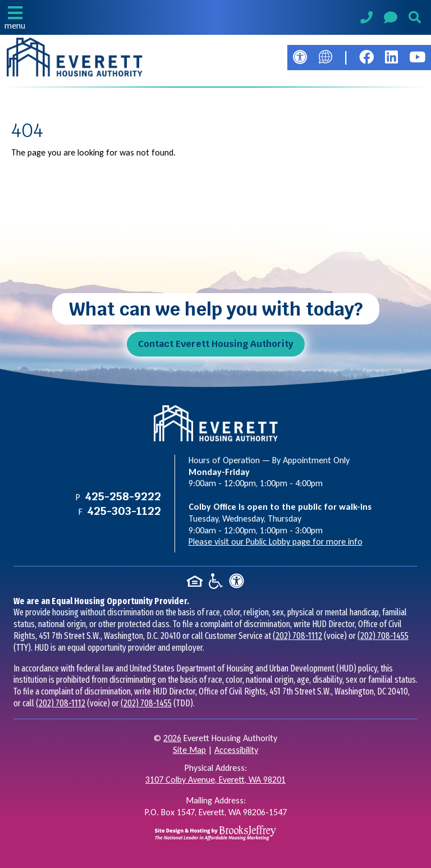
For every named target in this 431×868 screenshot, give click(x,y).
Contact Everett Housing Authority (216, 344)
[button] (15, 17)
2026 (172, 738)
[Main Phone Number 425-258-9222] (366, 19)
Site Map (189, 750)
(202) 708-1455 (383, 636)
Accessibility (236, 750)
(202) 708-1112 (297, 636)
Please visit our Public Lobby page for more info (276, 542)
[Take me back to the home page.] (75, 57)
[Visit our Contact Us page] (391, 19)
